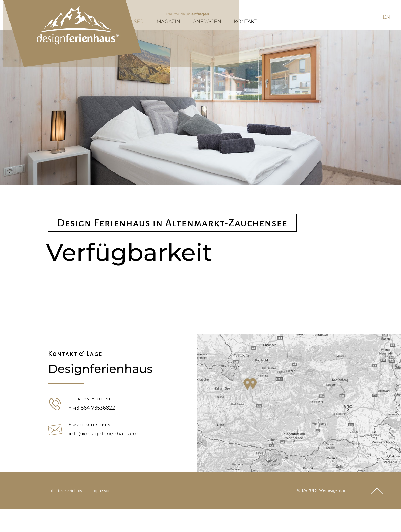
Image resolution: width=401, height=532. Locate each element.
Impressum (101, 505)
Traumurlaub (189, 14)
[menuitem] (387, 17)
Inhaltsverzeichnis (65, 505)
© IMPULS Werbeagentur (321, 505)
